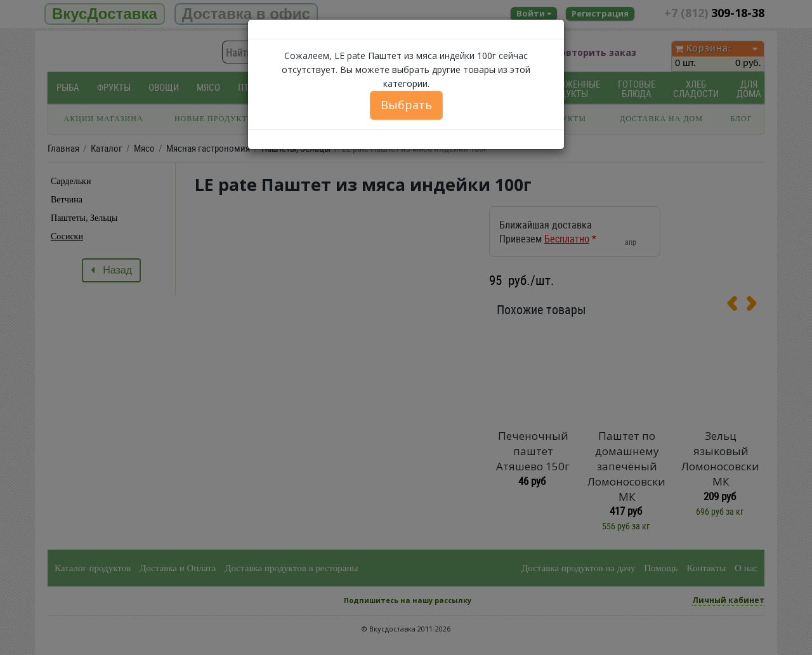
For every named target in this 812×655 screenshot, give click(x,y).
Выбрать (406, 105)
